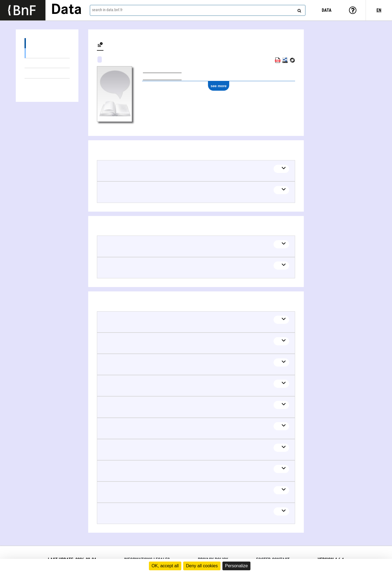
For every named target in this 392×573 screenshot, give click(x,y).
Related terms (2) (47, 43)
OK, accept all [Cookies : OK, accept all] (165, 566)
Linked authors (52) (47, 83)
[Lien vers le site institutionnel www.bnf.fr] (23, 10)
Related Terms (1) (47, 63)
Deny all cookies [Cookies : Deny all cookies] (202, 566)
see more (219, 86)
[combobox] (198, 10)
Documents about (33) (47, 73)
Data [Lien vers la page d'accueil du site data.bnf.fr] (66, 10)
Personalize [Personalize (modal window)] (237, 566)
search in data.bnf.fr (107, 10)
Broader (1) (47, 53)
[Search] (299, 10)
